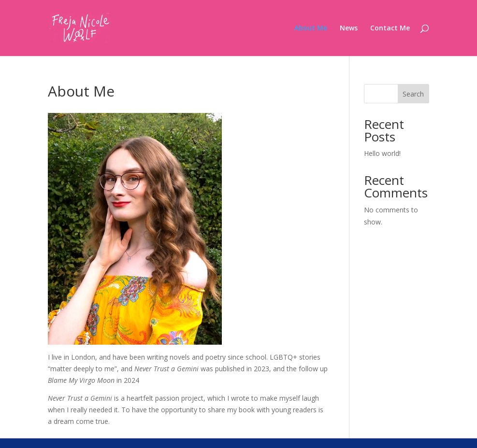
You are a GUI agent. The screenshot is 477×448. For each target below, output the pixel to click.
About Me (311, 28)
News (349, 28)
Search (413, 94)
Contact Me (390, 28)
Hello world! (382, 153)
